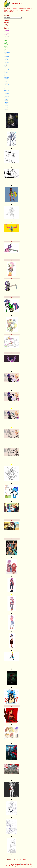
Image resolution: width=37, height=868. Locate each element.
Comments (22, 9)
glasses (7, 96)
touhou (7, 30)
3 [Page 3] (21, 860)
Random (30, 864)
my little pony (6, 34)
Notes (29, 9)
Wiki (22, 10)
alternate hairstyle (6, 78)
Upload (24, 864)
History (25, 866)
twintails (7, 70)
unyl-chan (6, 43)
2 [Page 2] (18, 860)
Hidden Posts (6, 21)
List (12, 864)
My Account (7, 9)
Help (5, 12)
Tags (11, 10)
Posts (14, 9)
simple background (6, 64)
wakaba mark (6, 103)
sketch (7, 67)
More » (11, 12)
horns (6, 105)
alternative (17, 4)
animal (7, 93)
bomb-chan (6, 46)
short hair (6, 60)
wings (6, 73)
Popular (8, 866)
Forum (27, 10)
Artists (6, 10)
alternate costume (6, 90)
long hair (5, 82)
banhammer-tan (7, 40)
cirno (6, 36)
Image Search (17, 866)
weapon (7, 84)
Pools (17, 10)
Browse (17, 864)
